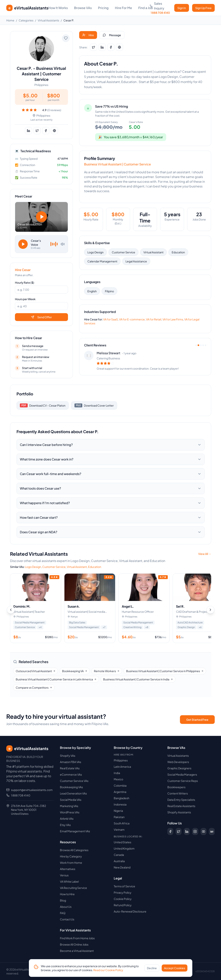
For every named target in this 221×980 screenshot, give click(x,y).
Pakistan (119, 817)
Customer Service (123, 252)
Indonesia (120, 804)
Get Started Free (197, 720)
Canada (119, 855)
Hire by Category (71, 856)
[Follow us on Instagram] (195, 831)
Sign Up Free (203, 8)
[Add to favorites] (66, 38)
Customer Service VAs (74, 781)
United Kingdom (124, 848)
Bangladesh (122, 798)
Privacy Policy (123, 892)
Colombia (120, 785)
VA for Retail (154, 319)
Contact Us (67, 919)
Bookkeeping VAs (71, 787)
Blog (63, 900)
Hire (88, 35)
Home (10, 20)
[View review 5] (205, 345)
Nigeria (118, 811)
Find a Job (146, 8)
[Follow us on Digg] (212, 831)
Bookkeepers (176, 787)
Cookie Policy (123, 899)
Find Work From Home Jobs (77, 938)
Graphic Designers (179, 768)
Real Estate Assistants (181, 806)
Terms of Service (124, 886)
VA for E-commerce (132, 319)
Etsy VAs (65, 825)
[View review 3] (201, 345)
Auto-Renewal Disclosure (130, 911)
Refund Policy (123, 905)
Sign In (182, 8)
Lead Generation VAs (73, 793)
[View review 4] (203, 345)
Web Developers (178, 762)
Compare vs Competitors (34, 687)
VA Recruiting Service (73, 888)
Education (178, 252)
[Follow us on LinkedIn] (187, 831)
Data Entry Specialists (181, 800)
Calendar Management (102, 261)
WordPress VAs (70, 812)
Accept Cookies (175, 968)
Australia (119, 861)
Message (112, 35)
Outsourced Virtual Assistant (36, 671)
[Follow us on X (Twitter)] (179, 831)
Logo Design (95, 252)
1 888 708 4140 (21, 795)
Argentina (120, 792)
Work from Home (71, 863)
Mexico (118, 779)
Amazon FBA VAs (71, 762)
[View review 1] (196, 345)
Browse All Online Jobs (74, 944)
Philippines (121, 760)
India (117, 773)
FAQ (63, 913)
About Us (66, 907)
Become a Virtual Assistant (77, 951)
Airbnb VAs (67, 819)
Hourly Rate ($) (25, 282)
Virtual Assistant (153, 252)
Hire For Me (123, 8)
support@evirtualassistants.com (32, 790)
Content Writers (178, 793)
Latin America (122, 767)
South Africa (122, 823)
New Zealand (122, 867)
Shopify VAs (68, 756)
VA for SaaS (110, 319)
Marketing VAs (69, 806)
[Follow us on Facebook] (170, 831)
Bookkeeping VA (75, 671)
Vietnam (119, 830)
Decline (152, 968)
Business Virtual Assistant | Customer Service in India (138, 679)
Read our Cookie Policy (108, 970)
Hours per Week (25, 299)
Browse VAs (83, 8)
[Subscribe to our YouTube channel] (204, 831)
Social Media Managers (182, 774)
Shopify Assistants (179, 812)
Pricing (103, 8)
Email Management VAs (75, 831)
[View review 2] (198, 345)
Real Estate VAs (70, 768)
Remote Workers (107, 671)
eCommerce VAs (71, 774)
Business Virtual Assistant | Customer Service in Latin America (56, 679)
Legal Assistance (136, 261)
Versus (64, 875)
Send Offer (41, 317)
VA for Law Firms (173, 319)
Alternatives (68, 869)
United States (122, 842)
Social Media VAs (71, 800)
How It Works (58, 8)
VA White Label (69, 881)
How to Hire (67, 894)
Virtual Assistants (48, 20)
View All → (205, 554)
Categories (26, 20)
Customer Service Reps (183, 781)
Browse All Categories (74, 850)
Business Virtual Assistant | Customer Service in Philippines (165, 671)
